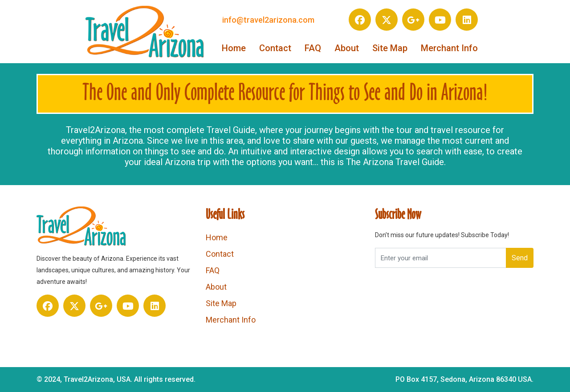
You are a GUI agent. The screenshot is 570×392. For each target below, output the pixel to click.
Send (520, 258)
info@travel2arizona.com (268, 20)
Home (234, 48)
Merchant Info (449, 48)
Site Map (390, 48)
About (347, 48)
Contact (275, 48)
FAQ (313, 48)
